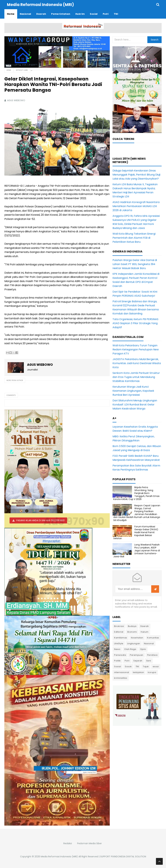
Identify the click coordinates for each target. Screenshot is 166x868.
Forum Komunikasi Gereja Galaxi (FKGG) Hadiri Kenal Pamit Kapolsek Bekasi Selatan (136, 532)
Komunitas (153, 638)
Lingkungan (134, 644)
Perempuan (137, 655)
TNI (137, 667)
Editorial (119, 632)
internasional (122, 672)
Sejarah (138, 661)
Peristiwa (152, 655)
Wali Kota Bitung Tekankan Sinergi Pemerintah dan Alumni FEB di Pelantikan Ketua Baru (134, 238)
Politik (117, 661)
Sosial (118, 667)
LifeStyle (119, 644)
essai (156, 667)
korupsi (152, 672)
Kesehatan (137, 638)
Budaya (132, 626)
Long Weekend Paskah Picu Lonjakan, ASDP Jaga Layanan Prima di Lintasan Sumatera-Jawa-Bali (137, 551)
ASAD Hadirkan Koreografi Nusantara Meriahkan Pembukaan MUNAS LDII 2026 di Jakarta (136, 206)
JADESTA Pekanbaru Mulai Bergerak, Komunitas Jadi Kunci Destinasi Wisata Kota (137, 363)
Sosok (128, 667)
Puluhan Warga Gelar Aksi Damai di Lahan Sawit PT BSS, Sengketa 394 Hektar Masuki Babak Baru (135, 264)
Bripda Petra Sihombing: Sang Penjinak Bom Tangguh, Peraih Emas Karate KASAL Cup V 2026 (136, 493)
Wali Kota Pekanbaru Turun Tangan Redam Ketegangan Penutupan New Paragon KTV (136, 349)
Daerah (145, 626)
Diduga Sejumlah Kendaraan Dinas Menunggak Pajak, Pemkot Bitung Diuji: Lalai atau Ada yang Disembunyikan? (137, 175)
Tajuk (146, 667)
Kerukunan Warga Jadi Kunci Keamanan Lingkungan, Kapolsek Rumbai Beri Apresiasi (133, 391)
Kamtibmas (121, 638)
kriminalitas (121, 678)
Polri (127, 661)
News (117, 649)
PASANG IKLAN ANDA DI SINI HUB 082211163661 (40, 520)
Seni (149, 661)
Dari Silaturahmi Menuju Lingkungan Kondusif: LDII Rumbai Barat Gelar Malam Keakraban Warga (135, 405)
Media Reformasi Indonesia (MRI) (59, 857)
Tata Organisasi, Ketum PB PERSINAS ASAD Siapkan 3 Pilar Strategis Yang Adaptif (135, 323)
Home (9, 70)
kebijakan (139, 672)
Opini (143, 649)
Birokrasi (119, 626)
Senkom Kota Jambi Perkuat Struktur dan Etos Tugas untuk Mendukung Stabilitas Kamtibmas (136, 377)
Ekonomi (132, 632)
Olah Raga (130, 649)
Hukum (145, 632)
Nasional (149, 644)
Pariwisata (120, 655)
